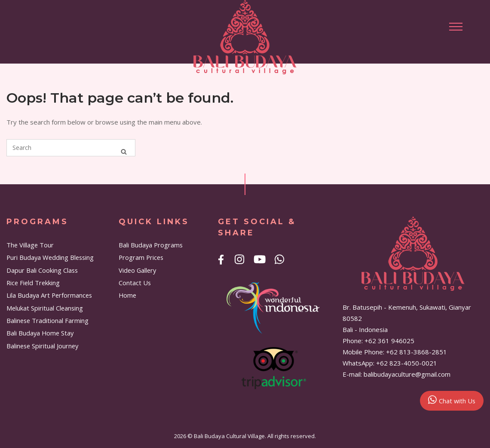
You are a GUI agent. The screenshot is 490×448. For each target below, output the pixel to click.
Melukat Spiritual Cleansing (45, 308)
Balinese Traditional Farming (47, 320)
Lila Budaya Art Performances (49, 295)
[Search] (124, 151)
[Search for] (71, 148)
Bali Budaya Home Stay (40, 333)
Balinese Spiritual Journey (42, 346)
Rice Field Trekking (33, 283)
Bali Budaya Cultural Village (229, 436)
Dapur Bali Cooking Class (42, 270)
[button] (456, 26)
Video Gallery (137, 270)
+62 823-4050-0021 (407, 363)
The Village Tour (30, 245)
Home (127, 295)
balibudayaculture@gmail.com (407, 374)
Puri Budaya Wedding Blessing (50, 257)
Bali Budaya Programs (151, 245)
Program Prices (141, 257)
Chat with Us (452, 400)
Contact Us (135, 283)
